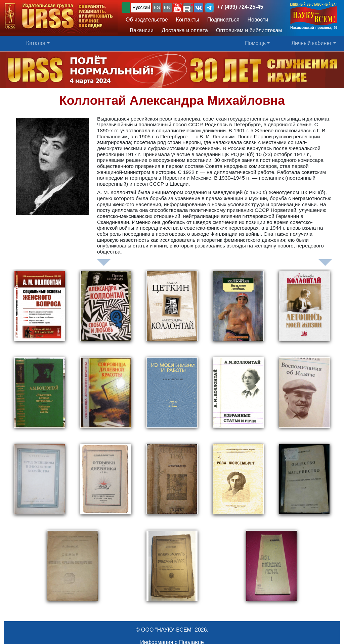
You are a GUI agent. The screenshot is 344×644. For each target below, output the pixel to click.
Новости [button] (258, 20)
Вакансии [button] (140, 30)
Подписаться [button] (223, 20)
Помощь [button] (255, 43)
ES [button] (157, 7)
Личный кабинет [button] (312, 43)
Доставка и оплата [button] (185, 30)
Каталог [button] (36, 43)
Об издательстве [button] (147, 20)
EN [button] (167, 7)
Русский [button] (141, 7)
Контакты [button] (188, 20)
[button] (177, 8)
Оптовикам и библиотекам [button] (249, 30)
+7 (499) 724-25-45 (240, 7)
